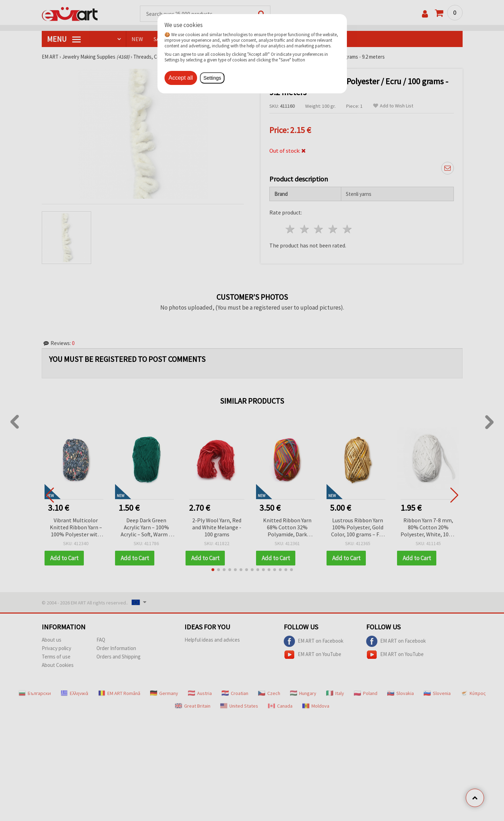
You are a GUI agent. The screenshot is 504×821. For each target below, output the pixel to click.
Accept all (181, 78)
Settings (212, 78)
